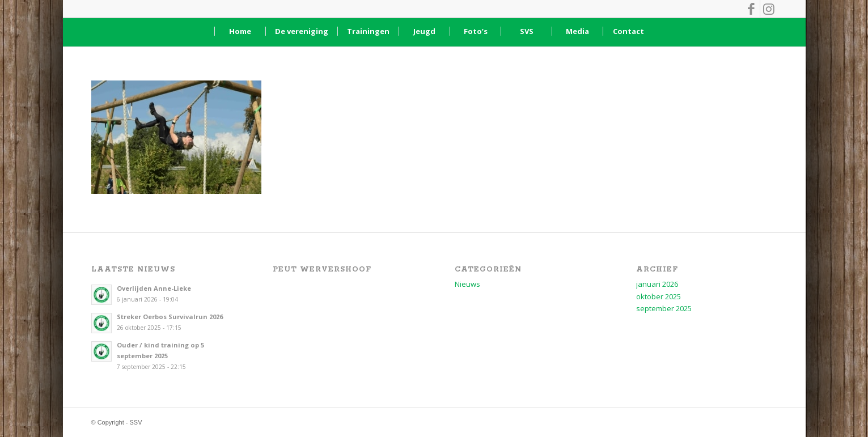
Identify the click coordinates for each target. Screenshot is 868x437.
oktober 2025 (659, 296)
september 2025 (664, 308)
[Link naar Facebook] (751, 9)
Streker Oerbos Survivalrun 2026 (170, 317)
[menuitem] (240, 31)
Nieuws (467, 284)
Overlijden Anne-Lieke (154, 288)
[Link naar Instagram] (769, 9)
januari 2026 (657, 284)
